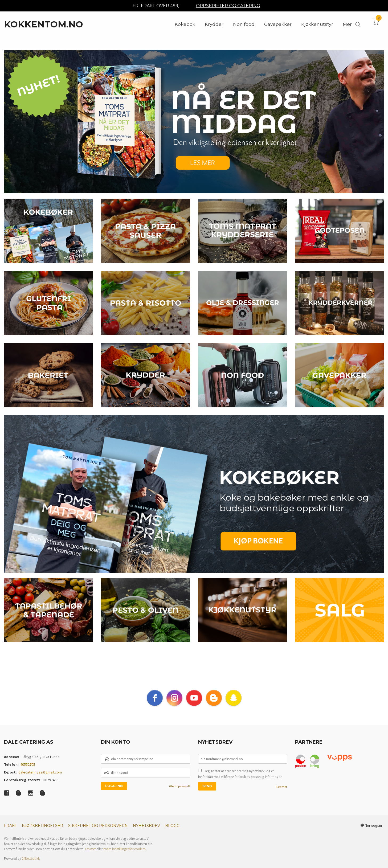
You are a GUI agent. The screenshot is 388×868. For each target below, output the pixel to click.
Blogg (172, 832)
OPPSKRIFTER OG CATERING (228, 6)
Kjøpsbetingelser (42, 832)
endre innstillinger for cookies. (125, 855)
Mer (347, 24)
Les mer (282, 793)
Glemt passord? (180, 793)
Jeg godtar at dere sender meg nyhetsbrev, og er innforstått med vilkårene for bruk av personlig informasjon (240, 780)
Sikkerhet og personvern (98, 832)
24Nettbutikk (31, 865)
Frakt (10, 832)
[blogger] (214, 704)
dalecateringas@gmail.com (40, 779)
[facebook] (155, 704)
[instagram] (174, 704)
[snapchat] (234, 704)
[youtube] (194, 704)
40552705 (28, 771)
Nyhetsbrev (146, 832)
